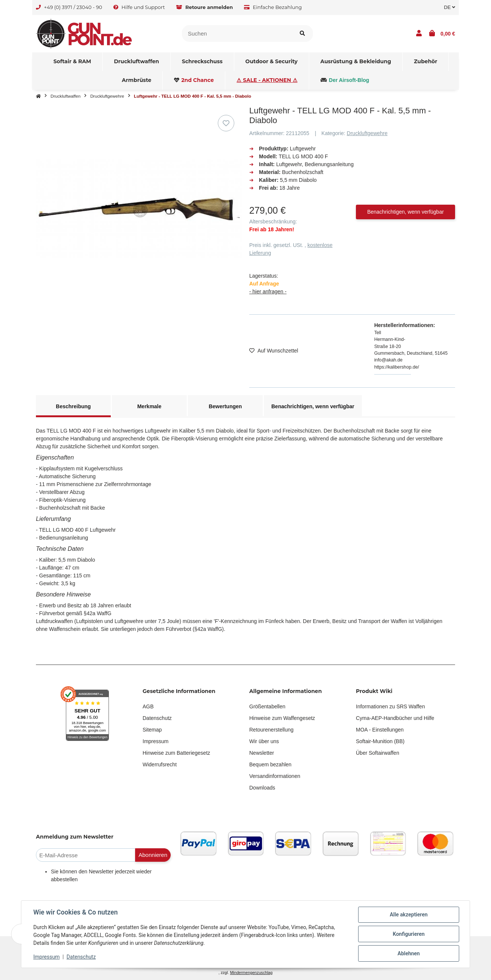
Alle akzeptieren (408, 915)
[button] (419, 34)
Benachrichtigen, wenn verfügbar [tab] (313, 406)
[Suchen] (237, 33)
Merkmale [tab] (150, 406)
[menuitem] (73, 62)
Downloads (262, 788)
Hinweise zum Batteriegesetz (176, 753)
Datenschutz (157, 718)
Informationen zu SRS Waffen (390, 706)
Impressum (155, 741)
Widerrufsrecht (160, 764)
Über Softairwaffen (378, 753)
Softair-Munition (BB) (380, 741)
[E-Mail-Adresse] (86, 855)
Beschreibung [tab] (73, 406)
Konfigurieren (408, 934)
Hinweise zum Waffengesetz (282, 718)
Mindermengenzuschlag (251, 973)
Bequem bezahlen (270, 764)
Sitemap (152, 730)
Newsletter (262, 753)
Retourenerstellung (271, 730)
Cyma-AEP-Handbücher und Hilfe (395, 718)
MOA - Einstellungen (380, 730)
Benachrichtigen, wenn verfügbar (405, 212)
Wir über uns (264, 741)
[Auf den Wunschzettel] (226, 123)
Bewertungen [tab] (225, 406)
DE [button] (449, 7)
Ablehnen (408, 953)
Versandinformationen (275, 776)
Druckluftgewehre (367, 133)
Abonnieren (153, 855)
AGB (148, 706)
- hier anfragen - (268, 291)
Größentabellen (267, 706)
